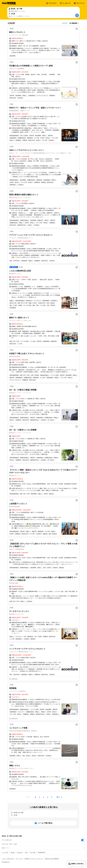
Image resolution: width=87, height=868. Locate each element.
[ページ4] (48, 797)
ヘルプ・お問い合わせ (8, 859)
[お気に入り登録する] (77, 29)
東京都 (13, 852)
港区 (26, 852)
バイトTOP (5, 852)
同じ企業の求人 (14, 679)
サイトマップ (19, 859)
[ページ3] (43, 797)
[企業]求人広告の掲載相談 (52, 859)
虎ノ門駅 (33, 852)
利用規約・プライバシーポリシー (34, 859)
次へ (58, 797)
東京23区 (20, 852)
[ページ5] (52, 797)
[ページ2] (39, 797)
